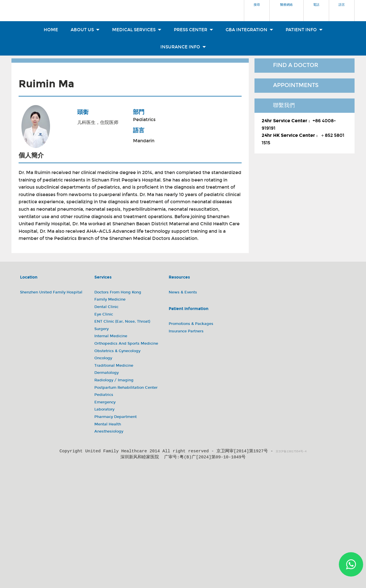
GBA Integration (249, 30)
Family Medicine (110, 299)
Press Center (193, 30)
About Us (85, 30)
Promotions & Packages (191, 324)
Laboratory (104, 409)
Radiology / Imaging (114, 380)
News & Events (183, 292)
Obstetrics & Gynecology (117, 351)
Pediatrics (144, 120)
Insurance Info (183, 47)
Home (51, 30)
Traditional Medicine (114, 366)
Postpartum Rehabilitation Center (126, 388)
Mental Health (108, 424)
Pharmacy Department (116, 417)
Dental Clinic (106, 307)
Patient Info (304, 30)
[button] (257, 9)
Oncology (103, 358)
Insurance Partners (186, 331)
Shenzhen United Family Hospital (51, 292)
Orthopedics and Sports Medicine (126, 344)
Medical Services (137, 30)
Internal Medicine (111, 336)
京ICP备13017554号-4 (291, 452)
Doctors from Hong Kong (118, 292)
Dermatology (107, 373)
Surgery (102, 329)
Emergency (105, 402)
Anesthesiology (109, 431)
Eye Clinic (104, 314)
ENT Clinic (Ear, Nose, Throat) (122, 321)
